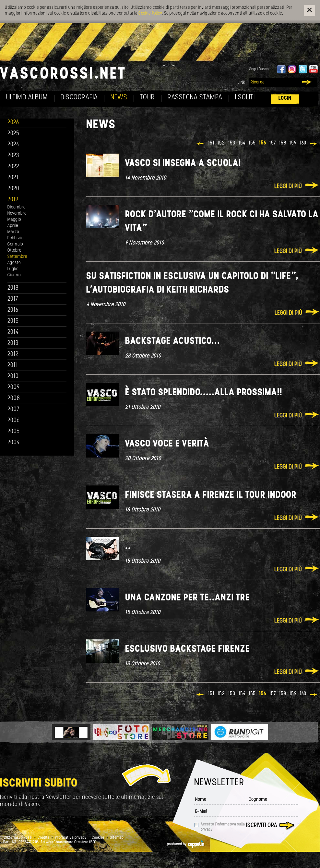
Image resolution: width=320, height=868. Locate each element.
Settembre (17, 257)
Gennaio (15, 244)
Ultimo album (27, 98)
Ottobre (14, 251)
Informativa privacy (71, 838)
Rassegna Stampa (195, 98)
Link (242, 83)
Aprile (13, 226)
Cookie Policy (150, 13)
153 (232, 143)
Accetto (223, 827)
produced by (186, 844)
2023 (13, 156)
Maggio (14, 220)
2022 (13, 167)
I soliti (245, 98)
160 (303, 143)
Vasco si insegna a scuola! (183, 164)
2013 (13, 343)
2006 (14, 421)
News (119, 98)
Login (285, 98)
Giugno (14, 275)
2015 (13, 321)
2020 (13, 189)
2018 (13, 288)
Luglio (13, 269)
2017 (13, 299)
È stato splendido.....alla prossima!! (204, 393)
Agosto (14, 263)
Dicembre (17, 207)
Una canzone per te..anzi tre (188, 598)
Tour (148, 98)
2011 (12, 365)
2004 (14, 443)
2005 (14, 432)
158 (283, 143)
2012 (13, 354)
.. (128, 547)
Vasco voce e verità (167, 444)
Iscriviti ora (262, 826)
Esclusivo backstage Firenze (188, 649)
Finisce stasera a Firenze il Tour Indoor (211, 495)
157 (273, 143)
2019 (13, 200)
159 (293, 143)
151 (211, 143)
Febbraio (16, 238)
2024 (13, 145)
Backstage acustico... (173, 341)
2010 (13, 377)
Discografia (79, 98)
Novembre (17, 214)
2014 (13, 332)
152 (221, 143)
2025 (13, 134)
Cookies (98, 838)
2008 (14, 399)
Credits (44, 838)
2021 (13, 178)
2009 (14, 388)
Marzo (13, 232)
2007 (13, 410)
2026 (13, 123)
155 (252, 143)
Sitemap (117, 838)
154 (242, 143)
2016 (13, 310)
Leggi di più (288, 187)
